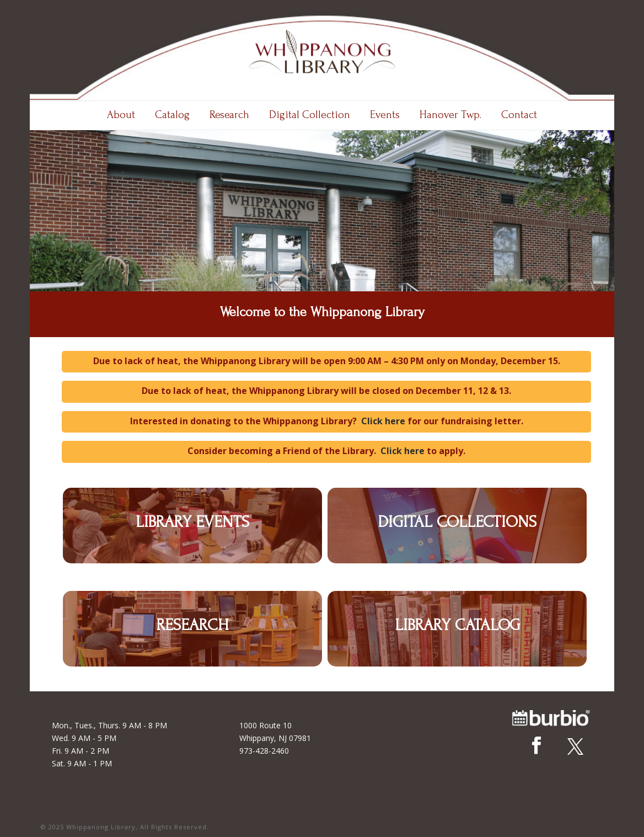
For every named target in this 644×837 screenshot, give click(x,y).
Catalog (172, 115)
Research (229, 115)
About (121, 115)
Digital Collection (310, 115)
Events (385, 115)
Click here (383, 421)
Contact (519, 115)
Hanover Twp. (450, 115)
